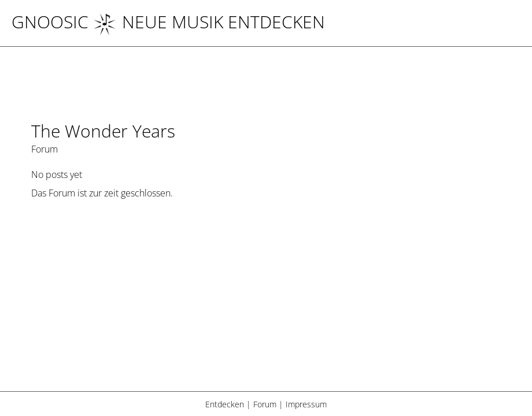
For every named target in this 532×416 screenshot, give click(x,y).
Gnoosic (50, 22)
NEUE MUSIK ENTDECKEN (209, 22)
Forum (265, 404)
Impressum (306, 404)
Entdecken (225, 404)
